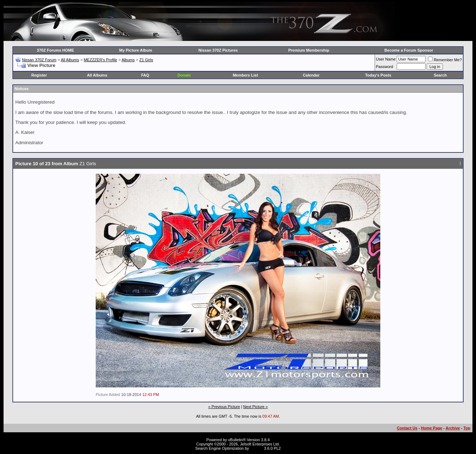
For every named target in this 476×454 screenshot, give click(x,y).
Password (385, 67)
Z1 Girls (146, 60)
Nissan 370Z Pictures (218, 50)
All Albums (70, 60)
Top (467, 428)
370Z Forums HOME (56, 50)
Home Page (432, 428)
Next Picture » (256, 407)
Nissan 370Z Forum (39, 60)
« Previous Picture (224, 407)
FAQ (145, 75)
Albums (128, 60)
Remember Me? (445, 60)
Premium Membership (309, 50)
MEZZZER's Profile (100, 60)
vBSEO (256, 448)
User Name (386, 59)
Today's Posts (378, 75)
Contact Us (407, 428)
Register (39, 75)
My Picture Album (136, 50)
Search (440, 75)
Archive (453, 428)
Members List (245, 75)
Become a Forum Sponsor (409, 50)
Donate (184, 75)
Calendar (311, 75)
